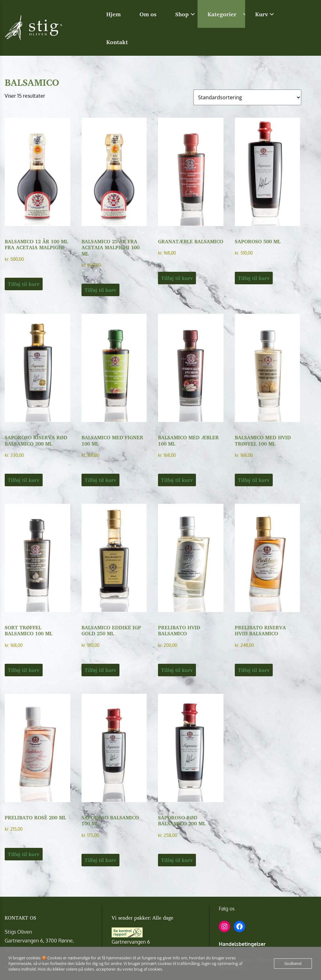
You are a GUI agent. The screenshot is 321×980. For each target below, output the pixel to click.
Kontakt (117, 42)
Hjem (113, 14)
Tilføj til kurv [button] (24, 284)
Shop (182, 14)
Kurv (262, 14)
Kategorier (222, 14)
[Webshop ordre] (247, 97)
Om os (148, 14)
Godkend (293, 963)
